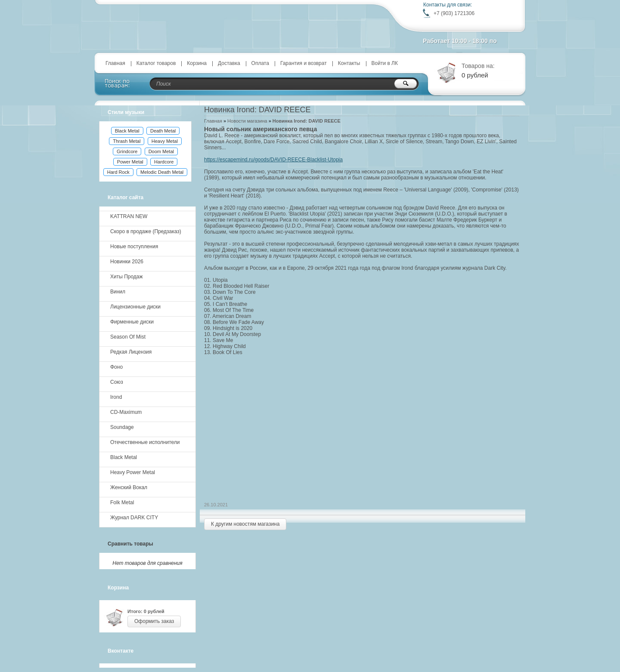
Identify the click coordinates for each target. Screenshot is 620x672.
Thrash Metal (127, 141)
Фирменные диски (132, 322)
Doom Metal (161, 151)
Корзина (197, 63)
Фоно (116, 367)
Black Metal (127, 131)
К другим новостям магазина (245, 524)
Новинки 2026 (127, 262)
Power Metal (130, 162)
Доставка (229, 63)
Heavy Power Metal (133, 472)
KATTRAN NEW (129, 216)
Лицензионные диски (135, 307)
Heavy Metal (165, 141)
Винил (118, 292)
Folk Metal (122, 502)
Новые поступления (134, 247)
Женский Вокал (129, 487)
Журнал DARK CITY (134, 518)
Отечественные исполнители (145, 442)
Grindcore (127, 151)
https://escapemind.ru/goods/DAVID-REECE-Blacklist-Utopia (273, 160)
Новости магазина (247, 121)
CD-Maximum (126, 412)
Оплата (260, 63)
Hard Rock (118, 172)
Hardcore (164, 162)
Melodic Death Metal (162, 172)
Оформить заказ (154, 621)
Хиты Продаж (127, 277)
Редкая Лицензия (131, 352)
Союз (117, 382)
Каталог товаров (156, 63)
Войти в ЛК (385, 63)
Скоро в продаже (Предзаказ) (146, 231)
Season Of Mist (128, 337)
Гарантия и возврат (304, 63)
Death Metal (163, 131)
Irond (116, 397)
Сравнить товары (130, 544)
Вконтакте (121, 651)
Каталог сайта (126, 197)
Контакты (349, 63)
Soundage (122, 427)
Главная (115, 63)
